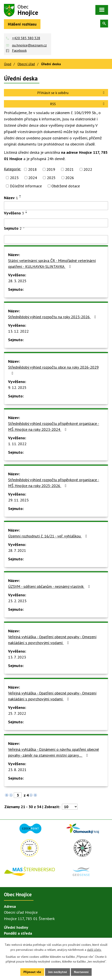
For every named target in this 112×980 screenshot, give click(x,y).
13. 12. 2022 (18, 331)
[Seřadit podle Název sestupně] (20, 197)
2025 (51, 178)
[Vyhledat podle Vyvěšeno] (56, 223)
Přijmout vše (32, 972)
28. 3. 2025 (17, 281)
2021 (69, 169)
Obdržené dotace (66, 186)
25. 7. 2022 (17, 713)
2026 (70, 178)
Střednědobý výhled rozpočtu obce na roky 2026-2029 (53, 370)
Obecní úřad (26, 64)
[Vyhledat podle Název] (56, 206)
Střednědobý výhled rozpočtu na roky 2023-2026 (53, 317)
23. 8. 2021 (17, 770)
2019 (51, 169)
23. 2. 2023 (17, 601)
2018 (32, 169)
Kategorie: (12, 169)
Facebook (19, 50)
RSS (78, 104)
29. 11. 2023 (18, 500)
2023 (14, 178)
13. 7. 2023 (17, 657)
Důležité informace (26, 186)
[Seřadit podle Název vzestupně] (20, 196)
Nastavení (81, 972)
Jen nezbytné (58, 972)
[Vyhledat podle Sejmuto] (56, 239)
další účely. (94, 950)
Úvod (8, 64)
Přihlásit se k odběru (72, 93)
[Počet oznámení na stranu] (70, 807)
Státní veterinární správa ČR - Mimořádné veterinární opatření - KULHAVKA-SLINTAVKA (52, 263)
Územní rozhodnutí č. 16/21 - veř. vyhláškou (48, 536)
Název (11, 198)
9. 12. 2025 (17, 387)
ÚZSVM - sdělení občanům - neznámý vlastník (50, 586)
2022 (88, 169)
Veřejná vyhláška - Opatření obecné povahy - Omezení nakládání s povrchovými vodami (52, 640)
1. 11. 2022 (17, 444)
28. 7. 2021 (17, 550)
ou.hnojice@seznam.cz (29, 45)
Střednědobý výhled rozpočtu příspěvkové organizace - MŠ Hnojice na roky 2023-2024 (54, 426)
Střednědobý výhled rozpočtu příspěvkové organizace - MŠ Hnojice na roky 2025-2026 (54, 483)
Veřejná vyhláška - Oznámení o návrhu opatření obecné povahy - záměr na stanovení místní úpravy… (53, 752)
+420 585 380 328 (26, 38)
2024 (33, 178)
